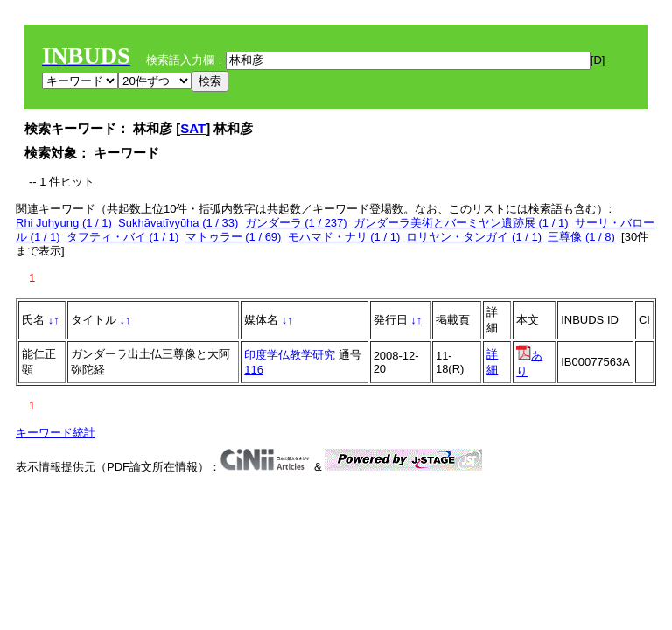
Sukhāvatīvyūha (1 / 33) (178, 223)
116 (254, 370)
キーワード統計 (56, 433)
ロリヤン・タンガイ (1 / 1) (474, 237)
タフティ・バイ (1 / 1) (123, 237)
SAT (193, 128)
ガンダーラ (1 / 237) (296, 223)
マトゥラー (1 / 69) (234, 237)
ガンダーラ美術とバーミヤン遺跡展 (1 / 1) (461, 223)
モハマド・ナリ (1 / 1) (344, 237)
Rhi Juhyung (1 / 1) (64, 223)
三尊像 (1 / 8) (581, 237)
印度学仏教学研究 (290, 355)
